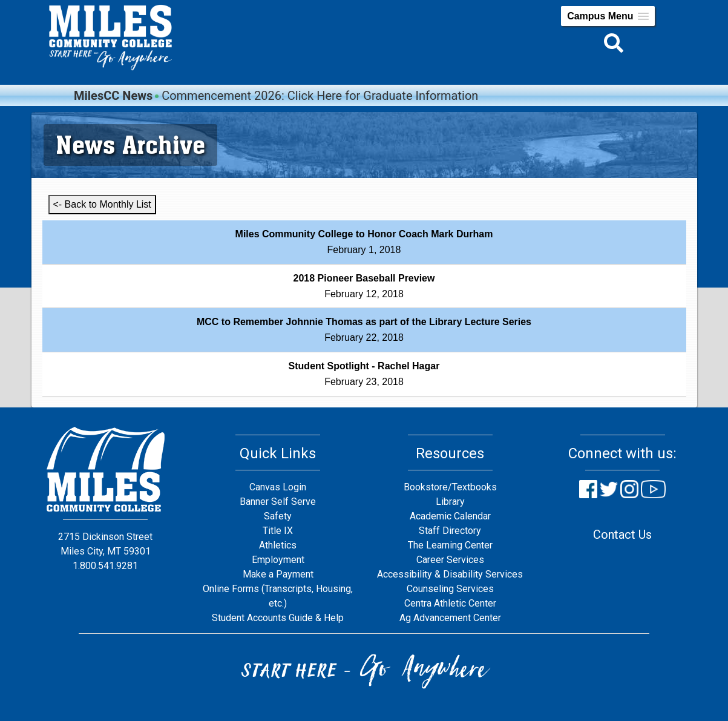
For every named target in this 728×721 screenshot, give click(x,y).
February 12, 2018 (364, 286)
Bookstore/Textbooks (450, 487)
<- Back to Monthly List (102, 204)
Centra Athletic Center (450, 603)
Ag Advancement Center (450, 618)
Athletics (278, 545)
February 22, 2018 (364, 330)
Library (450, 502)
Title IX (278, 531)
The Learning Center (450, 545)
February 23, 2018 (364, 374)
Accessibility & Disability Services (450, 574)
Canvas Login (278, 487)
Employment (278, 560)
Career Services (450, 560)
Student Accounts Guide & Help (278, 618)
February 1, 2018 (364, 242)
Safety (278, 516)
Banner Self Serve (278, 502)
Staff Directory (450, 531)
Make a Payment (278, 574)
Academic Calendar (450, 516)
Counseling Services (450, 589)
